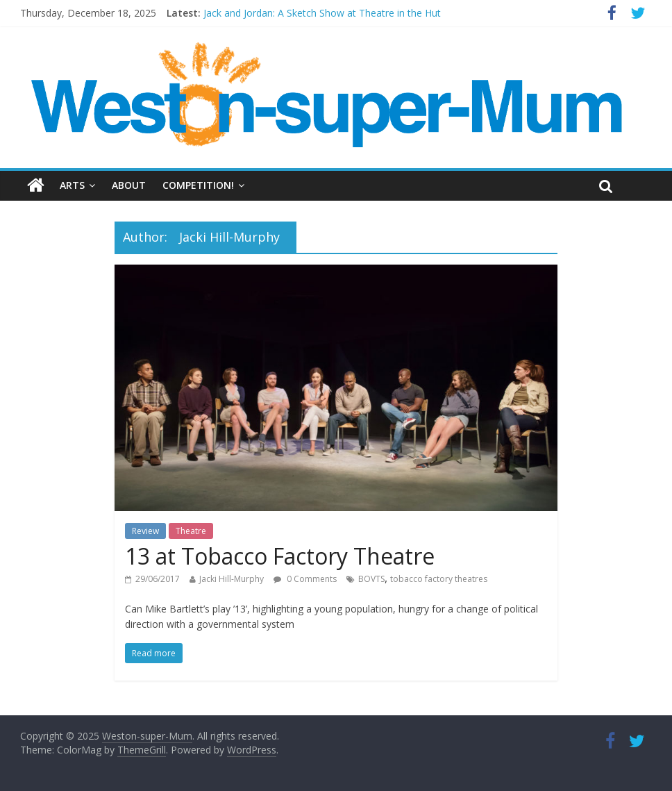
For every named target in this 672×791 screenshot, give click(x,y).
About (129, 185)
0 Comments (305, 579)
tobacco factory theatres (439, 579)
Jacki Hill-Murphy (232, 579)
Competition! (198, 185)
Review (145, 531)
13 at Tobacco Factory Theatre (280, 556)
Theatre (191, 531)
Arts (72, 185)
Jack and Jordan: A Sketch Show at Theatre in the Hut (322, 13)
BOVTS (371, 579)
